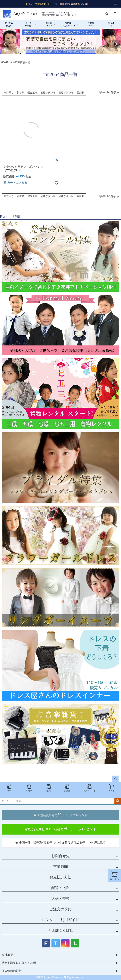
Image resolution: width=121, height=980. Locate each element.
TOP (9, 788)
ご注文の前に (60, 909)
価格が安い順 (48, 93)
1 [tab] (59, 58)
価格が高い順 (66, 93)
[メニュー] (116, 4)
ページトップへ (115, 779)
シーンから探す (30, 24)
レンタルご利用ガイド (60, 920)
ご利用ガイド (50, 24)
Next (116, 44)
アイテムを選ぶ (10, 24)
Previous (5, 44)
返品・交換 (60, 898)
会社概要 (7, 955)
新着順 (21, 93)
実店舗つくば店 (60, 930)
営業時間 (60, 867)
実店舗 (67, 788)
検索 (118, 801)
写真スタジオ (89, 788)
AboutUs (111, 24)
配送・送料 (60, 888)
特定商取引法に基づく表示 (19, 963)
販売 (49, 788)
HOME (5, 62)
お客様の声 (91, 24)
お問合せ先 (60, 856)
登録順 (80, 93)
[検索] (107, 14)
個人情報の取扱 (12, 971)
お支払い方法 (60, 877)
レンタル (29, 788)
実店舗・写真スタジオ (70, 24)
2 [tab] (62, 58)
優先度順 (32, 93)
